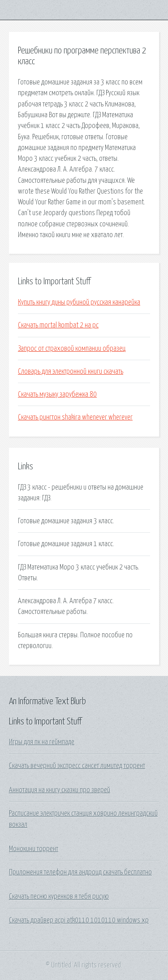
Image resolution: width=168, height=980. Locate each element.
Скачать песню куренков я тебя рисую (59, 896)
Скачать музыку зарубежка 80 (57, 394)
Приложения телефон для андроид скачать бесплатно (80, 872)
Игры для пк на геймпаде (42, 742)
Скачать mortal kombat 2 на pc (58, 325)
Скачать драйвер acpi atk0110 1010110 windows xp (79, 920)
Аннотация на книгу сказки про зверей (60, 790)
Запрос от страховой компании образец (72, 349)
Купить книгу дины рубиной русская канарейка (79, 302)
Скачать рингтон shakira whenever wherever (75, 417)
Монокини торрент (34, 849)
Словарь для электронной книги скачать (71, 371)
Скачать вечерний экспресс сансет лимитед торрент (77, 766)
